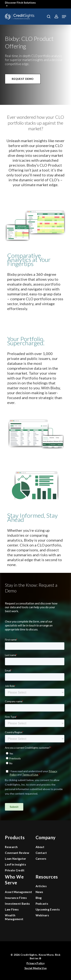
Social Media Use (35, 968)
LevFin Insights (15, 864)
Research (11, 847)
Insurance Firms (16, 898)
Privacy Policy (35, 963)
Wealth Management (14, 917)
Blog (39, 898)
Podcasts (42, 904)
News (39, 892)
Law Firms (12, 909)
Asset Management (18, 892)
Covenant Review (17, 853)
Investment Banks (17, 904)
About (40, 847)
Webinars (42, 915)
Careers (41, 859)
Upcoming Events (48, 909)
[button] (64, 17)
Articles (41, 886)
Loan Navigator (15, 859)
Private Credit (15, 870)
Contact (41, 853)
